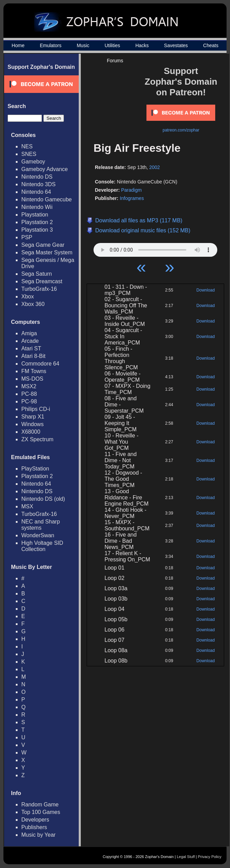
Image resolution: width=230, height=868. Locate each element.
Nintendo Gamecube (47, 199)
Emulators (51, 45)
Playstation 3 (37, 230)
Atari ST (31, 348)
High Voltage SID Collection (42, 546)
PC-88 (29, 394)
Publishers (34, 827)
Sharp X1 (33, 417)
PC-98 (29, 401)
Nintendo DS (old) (43, 499)
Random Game (40, 805)
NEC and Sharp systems (41, 525)
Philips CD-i (36, 409)
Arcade (30, 341)
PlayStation (35, 469)
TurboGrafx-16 (39, 289)
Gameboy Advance (45, 169)
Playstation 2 (37, 222)
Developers (35, 820)
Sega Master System (47, 252)
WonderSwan (38, 535)
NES (27, 146)
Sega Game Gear (43, 245)
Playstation (35, 215)
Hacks (142, 45)
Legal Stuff (186, 857)
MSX (27, 506)
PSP (27, 237)
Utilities (112, 45)
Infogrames (132, 198)
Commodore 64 (40, 364)
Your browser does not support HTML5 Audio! (155, 248)
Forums (115, 61)
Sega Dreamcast (42, 281)
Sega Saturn (37, 274)
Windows (32, 424)
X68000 (31, 432)
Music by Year (39, 835)
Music (83, 45)
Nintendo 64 (36, 192)
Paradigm (131, 190)
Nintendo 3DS (39, 184)
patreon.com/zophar (181, 130)
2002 (155, 167)
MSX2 (29, 386)
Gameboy (33, 162)
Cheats (211, 45)
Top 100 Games (41, 812)
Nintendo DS (37, 177)
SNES (29, 154)
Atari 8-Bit (33, 356)
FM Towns (34, 371)
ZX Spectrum (37, 439)
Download (205, 290)
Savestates (176, 45)
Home (18, 45)
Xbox (28, 297)
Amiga (29, 333)
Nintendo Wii (37, 207)
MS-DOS (32, 379)
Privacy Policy (210, 857)
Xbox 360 (33, 304)
